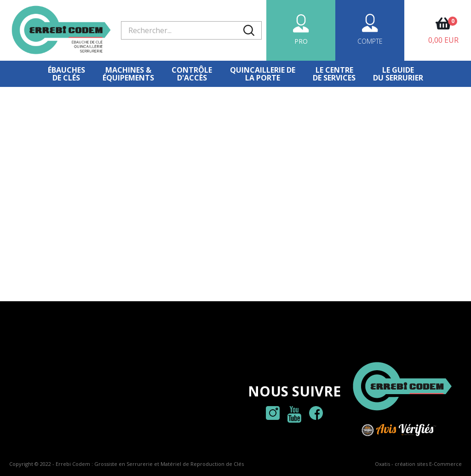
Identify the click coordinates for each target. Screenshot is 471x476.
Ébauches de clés (66, 74)
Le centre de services (334, 74)
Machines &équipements (128, 74)
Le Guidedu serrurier (398, 74)
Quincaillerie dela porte (263, 74)
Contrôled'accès (192, 74)
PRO (301, 41)
